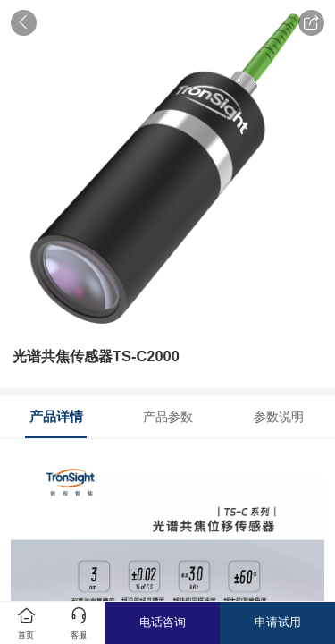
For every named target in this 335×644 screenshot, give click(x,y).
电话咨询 (163, 622)
